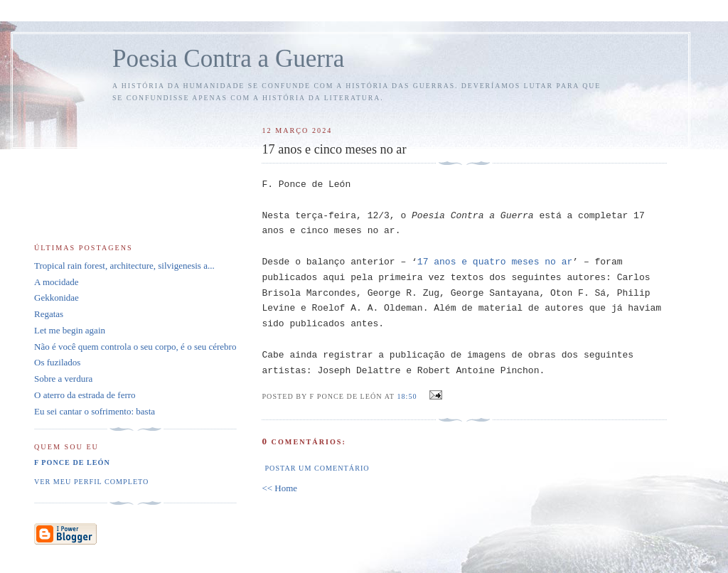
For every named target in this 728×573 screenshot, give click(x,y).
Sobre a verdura (63, 379)
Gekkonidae (57, 298)
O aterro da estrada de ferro (85, 395)
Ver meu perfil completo (91, 482)
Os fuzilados (57, 362)
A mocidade (56, 282)
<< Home (279, 488)
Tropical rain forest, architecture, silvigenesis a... (124, 266)
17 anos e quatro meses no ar (495, 262)
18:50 (407, 396)
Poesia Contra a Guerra (228, 59)
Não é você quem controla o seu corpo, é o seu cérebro (135, 347)
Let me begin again (70, 330)
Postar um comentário (317, 468)
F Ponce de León (72, 462)
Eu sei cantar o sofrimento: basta (95, 411)
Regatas (49, 314)
